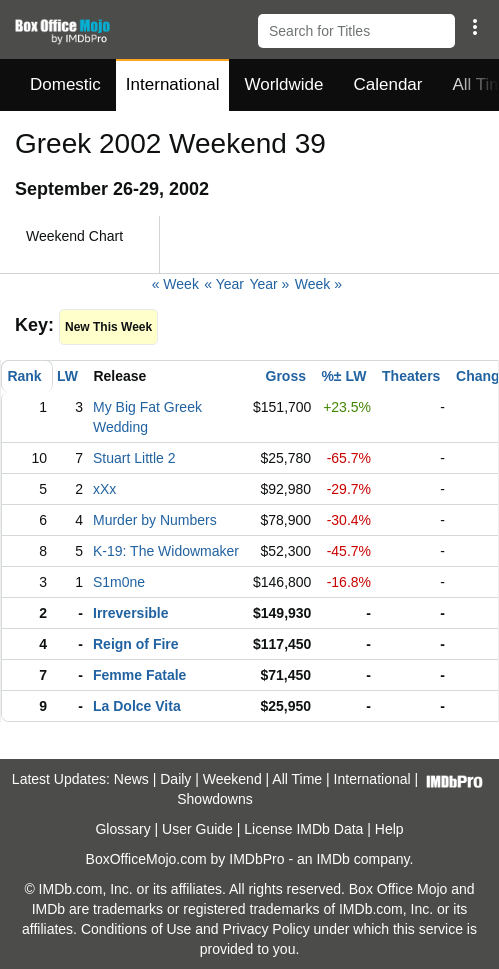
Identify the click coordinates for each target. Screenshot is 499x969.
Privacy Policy (266, 929)
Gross (286, 376)
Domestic (65, 84)
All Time (297, 779)
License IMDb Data (303, 829)
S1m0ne (119, 582)
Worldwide (283, 84)
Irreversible (131, 613)
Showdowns (215, 799)
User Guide (197, 829)
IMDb (332, 859)
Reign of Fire (136, 644)
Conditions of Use (136, 929)
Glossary (122, 829)
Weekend (232, 779)
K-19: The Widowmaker (166, 551)
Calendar (388, 84)
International (173, 84)
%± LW (343, 376)
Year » (269, 284)
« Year (224, 284)
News (131, 779)
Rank (24, 376)
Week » (318, 284)
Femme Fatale (139, 675)
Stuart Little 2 (134, 458)
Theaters (411, 376)
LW (67, 376)
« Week (175, 284)
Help (389, 829)
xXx (104, 489)
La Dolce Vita (137, 706)
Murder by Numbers (155, 520)
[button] (474, 27)
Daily (175, 779)
